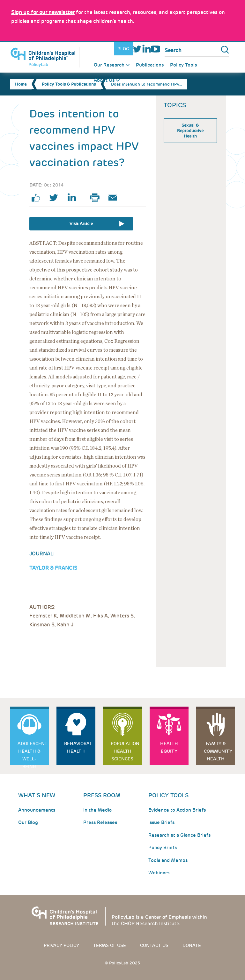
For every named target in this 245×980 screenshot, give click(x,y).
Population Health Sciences (125, 751)
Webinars (159, 873)
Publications (150, 65)
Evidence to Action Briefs (177, 810)
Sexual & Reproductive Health (190, 131)
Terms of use (110, 945)
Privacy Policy (61, 945)
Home (21, 84)
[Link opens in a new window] (43, 12)
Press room (102, 795)
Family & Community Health (218, 751)
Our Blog (28, 822)
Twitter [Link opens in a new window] (137, 49)
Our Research (109, 65)
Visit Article (81, 224)
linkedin (74, 198)
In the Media (97, 810)
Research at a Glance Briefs (179, 835)
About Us (104, 80)
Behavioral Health (78, 747)
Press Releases (100, 822)
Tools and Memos (168, 860)
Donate (192, 945)
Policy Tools (183, 65)
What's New (37, 795)
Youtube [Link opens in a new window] (156, 49)
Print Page (97, 198)
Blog (123, 49)
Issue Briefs (161, 822)
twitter (56, 198)
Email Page (115, 198)
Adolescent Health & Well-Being (33, 753)
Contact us (154, 945)
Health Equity (169, 747)
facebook (38, 198)
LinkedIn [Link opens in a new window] (146, 49)
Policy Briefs (163, 848)
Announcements (37, 810)
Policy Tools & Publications (69, 84)
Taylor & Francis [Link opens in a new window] (53, 568)
